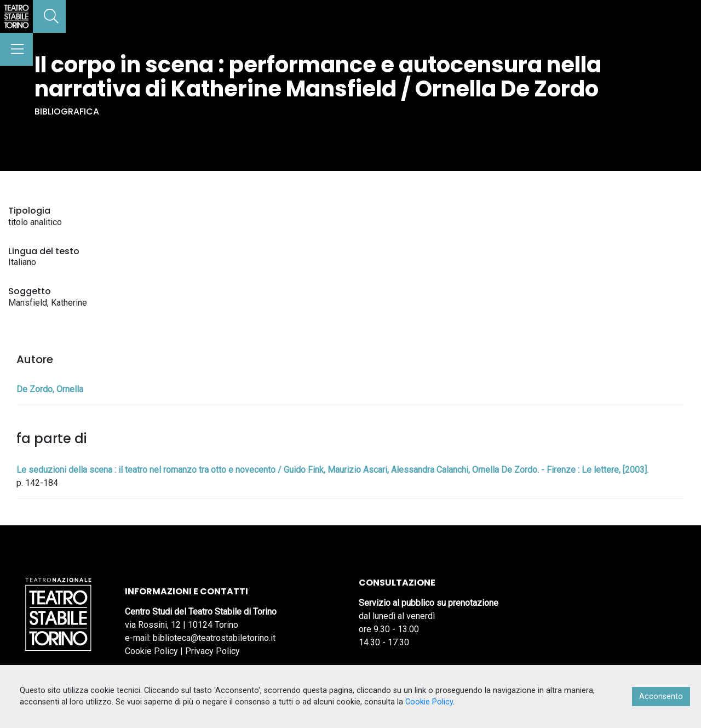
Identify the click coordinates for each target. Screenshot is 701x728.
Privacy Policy (212, 651)
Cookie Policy (151, 651)
